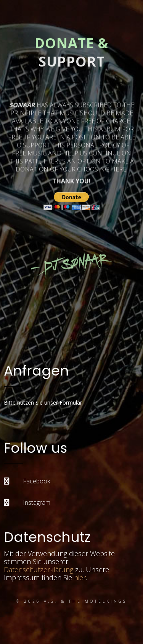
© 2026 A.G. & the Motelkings (71, 601)
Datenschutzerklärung (39, 569)
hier (80, 577)
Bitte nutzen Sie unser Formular (43, 402)
